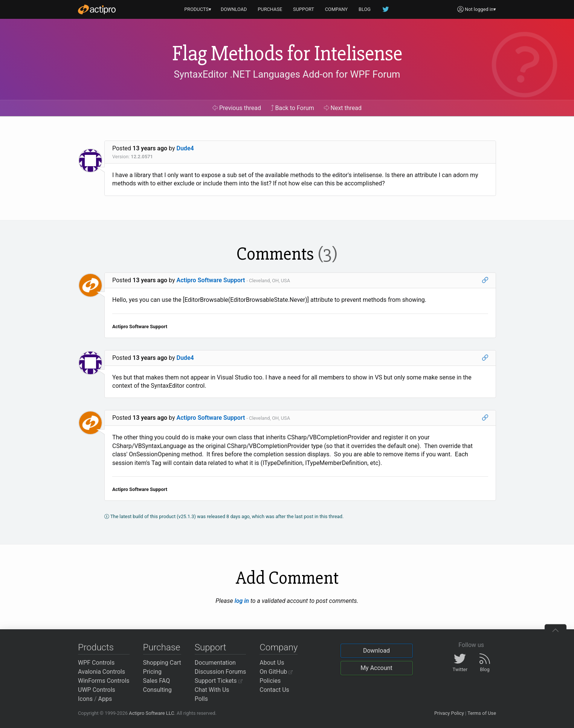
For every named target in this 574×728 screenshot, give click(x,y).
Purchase (162, 647)
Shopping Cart (162, 663)
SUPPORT (304, 9)
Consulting (157, 690)
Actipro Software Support (211, 280)
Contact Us (274, 690)
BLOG (365, 9)
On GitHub (276, 672)
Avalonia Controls (102, 672)
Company (279, 647)
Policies (270, 681)
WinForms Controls (104, 681)
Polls (201, 699)
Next (343, 108)
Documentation (215, 663)
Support (211, 647)
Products (96, 647)
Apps (105, 699)
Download (376, 651)
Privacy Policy (449, 713)
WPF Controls (96, 663)
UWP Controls (97, 690)
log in (242, 601)
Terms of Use (482, 713)
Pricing (153, 672)
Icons (85, 699)
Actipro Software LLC (151, 713)
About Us (272, 663)
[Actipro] (97, 9)
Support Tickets (219, 681)
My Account (376, 668)
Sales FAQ (157, 681)
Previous (237, 108)
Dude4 (185, 148)
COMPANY (337, 9)
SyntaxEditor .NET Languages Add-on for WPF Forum (287, 74)
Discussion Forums (221, 672)
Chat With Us (212, 690)
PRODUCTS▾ (198, 9)
